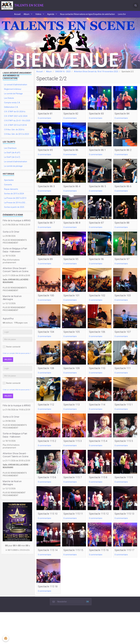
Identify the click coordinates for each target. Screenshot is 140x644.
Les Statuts (9, 101)
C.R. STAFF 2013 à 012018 (15, 128)
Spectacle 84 (124, 116)
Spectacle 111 (124, 373)
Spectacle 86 (72, 153)
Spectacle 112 (48, 409)
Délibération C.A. (11, 110)
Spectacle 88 (124, 226)
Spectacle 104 (48, 336)
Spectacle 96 (98, 263)
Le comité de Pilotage (13, 96)
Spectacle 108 (48, 373)
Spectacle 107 (124, 336)
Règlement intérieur (13, 92)
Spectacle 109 (73, 373)
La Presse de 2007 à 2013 (15, 201)
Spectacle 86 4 (74, 190)
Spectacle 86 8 (74, 226)
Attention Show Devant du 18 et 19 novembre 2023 (96, 74)
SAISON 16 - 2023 (63, 74)
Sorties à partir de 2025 (14, 210)
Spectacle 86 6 (125, 190)
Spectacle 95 (72, 263)
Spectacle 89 (47, 263)
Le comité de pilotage (13, 169)
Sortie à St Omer (11, 235)
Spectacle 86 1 (99, 153)
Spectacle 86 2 (125, 153)
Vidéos (38, 16)
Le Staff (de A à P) (12, 155)
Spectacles (9, 183)
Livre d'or (124, 16)
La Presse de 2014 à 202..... (16, 205)
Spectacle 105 (73, 336)
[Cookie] (6, 638)
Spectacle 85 (47, 153)
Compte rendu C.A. (12, 105)
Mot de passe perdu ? (23, 356)
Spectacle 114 (99, 409)
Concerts (8, 187)
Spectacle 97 (124, 263)
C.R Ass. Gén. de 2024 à (14, 132)
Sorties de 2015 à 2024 (14, 196)
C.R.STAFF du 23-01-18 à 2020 (17, 123)
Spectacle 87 (98, 226)
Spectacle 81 (47, 116)
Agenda (51, 16)
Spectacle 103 (124, 299)
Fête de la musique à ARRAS (17, 223)
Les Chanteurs (10, 151)
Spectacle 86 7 (48, 226)
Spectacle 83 (98, 116)
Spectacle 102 (99, 299)
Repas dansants (11, 192)
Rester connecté (12, 350)
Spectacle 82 (72, 116)
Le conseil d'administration (16, 87)
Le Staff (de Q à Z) (12, 160)
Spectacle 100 (48, 299)
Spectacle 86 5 (99, 190)
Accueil (15, 16)
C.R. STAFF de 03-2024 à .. (15, 114)
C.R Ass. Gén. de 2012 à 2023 (17, 137)
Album (25, 16)
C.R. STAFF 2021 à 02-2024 (16, 119)
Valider (8, 362)
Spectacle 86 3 (48, 190)
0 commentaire (45, 121)
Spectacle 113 (73, 409)
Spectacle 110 (99, 373)
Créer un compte (9, 356)
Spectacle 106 (99, 336)
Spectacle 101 (73, 299)
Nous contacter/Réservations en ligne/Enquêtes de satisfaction (89, 16)
